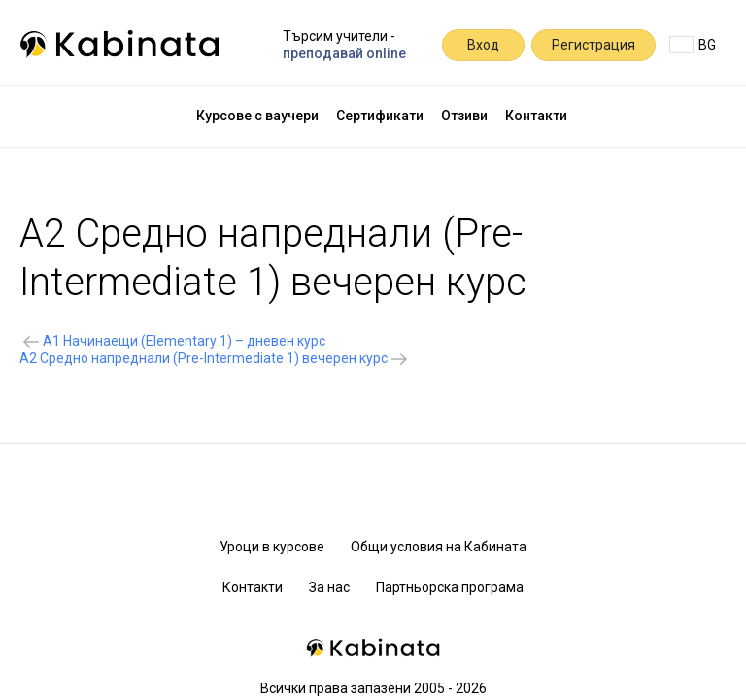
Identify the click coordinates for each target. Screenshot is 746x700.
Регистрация (593, 45)
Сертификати (380, 116)
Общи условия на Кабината (439, 547)
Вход (483, 45)
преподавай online (344, 53)
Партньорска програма (450, 587)
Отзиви (464, 116)
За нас (329, 587)
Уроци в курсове (272, 547)
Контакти (536, 116)
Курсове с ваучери (257, 116)
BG (693, 45)
